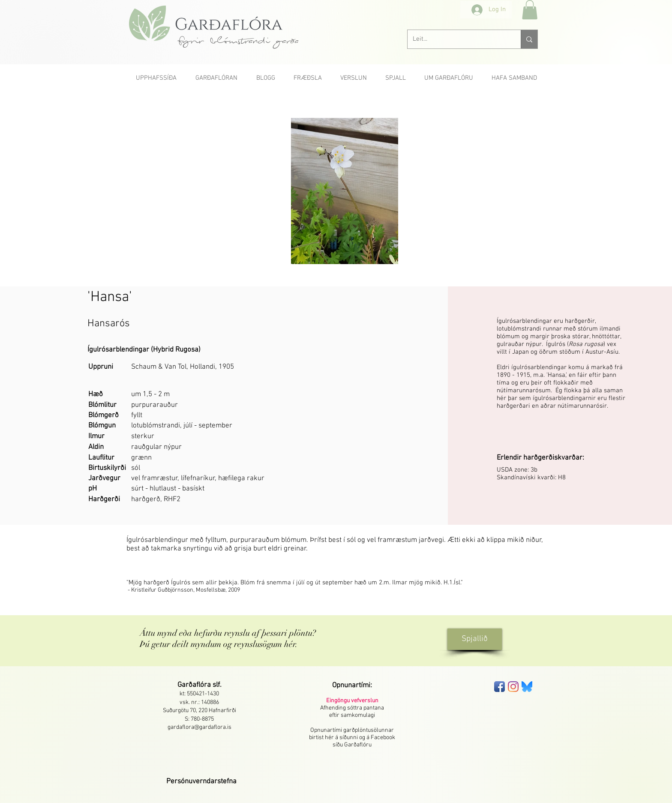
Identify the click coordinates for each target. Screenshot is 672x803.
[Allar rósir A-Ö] (336, 98)
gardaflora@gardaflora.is (199, 727)
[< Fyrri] (156, 98)
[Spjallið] (475, 639)
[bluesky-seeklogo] (527, 687)
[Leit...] (458, 39)
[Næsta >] (514, 98)
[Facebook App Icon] (499, 687)
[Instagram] (513, 687)
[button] (530, 10)
